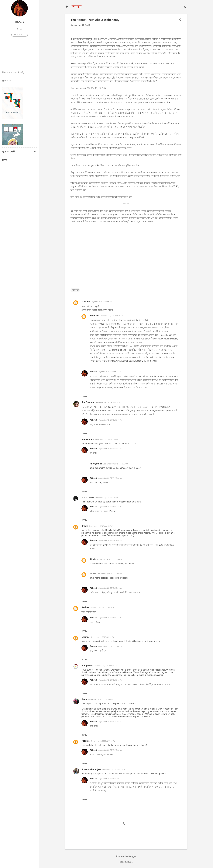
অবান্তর (76, 7)
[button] (180, 20)
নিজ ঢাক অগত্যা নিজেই (13, 73)
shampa (86, 637)
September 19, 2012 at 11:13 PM (103, 741)
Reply (84, 396)
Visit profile (20, 35)
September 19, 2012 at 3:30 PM (107, 439)
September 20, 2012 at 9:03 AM (110, 478)
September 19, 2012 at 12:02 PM (108, 402)
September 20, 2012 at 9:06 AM (110, 779)
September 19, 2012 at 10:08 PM (100, 699)
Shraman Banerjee (91, 769)
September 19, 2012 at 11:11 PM (109, 574)
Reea (84, 699)
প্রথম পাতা (7, 81)
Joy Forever (88, 402)
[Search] (185, 7)
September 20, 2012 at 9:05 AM (110, 750)
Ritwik (85, 526)
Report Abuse (126, 862)
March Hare (88, 497)
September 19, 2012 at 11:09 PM (109, 559)
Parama (86, 741)
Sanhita (85, 607)
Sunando (86, 302)
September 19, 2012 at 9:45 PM (110, 680)
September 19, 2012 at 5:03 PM (101, 526)
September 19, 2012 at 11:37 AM (104, 302)
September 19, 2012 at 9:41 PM (110, 372)
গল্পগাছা (75, 290)
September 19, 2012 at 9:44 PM (110, 540)
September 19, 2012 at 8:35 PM (106, 666)
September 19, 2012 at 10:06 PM (115, 464)
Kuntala (94, 372)
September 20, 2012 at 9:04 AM (110, 588)
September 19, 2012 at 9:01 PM (112, 316)
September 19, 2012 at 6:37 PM (102, 608)
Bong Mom (87, 666)
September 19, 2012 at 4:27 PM (107, 498)
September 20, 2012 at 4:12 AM (114, 770)
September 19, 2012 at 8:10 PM (103, 637)
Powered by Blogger (126, 856)
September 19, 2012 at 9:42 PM (110, 448)
